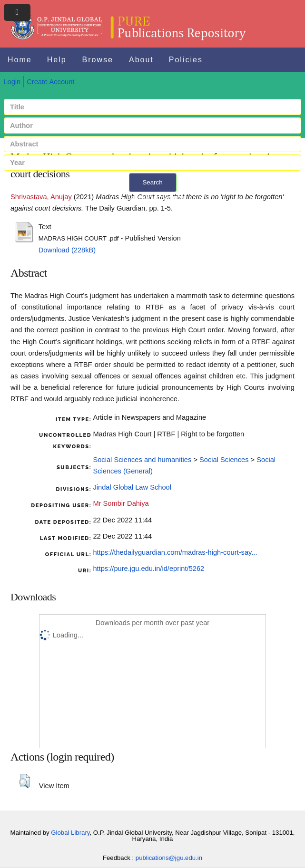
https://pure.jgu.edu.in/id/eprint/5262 (148, 569)
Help (57, 60)
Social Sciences (224, 460)
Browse (98, 60)
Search (152, 182)
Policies (186, 60)
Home (20, 60)
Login (12, 82)
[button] (25, 781)
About (141, 60)
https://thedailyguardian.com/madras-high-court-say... (175, 552)
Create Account (50, 82)
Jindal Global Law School (132, 487)
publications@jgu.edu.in (169, 858)
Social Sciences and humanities (142, 460)
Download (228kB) (67, 250)
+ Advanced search (152, 198)
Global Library (70, 833)
